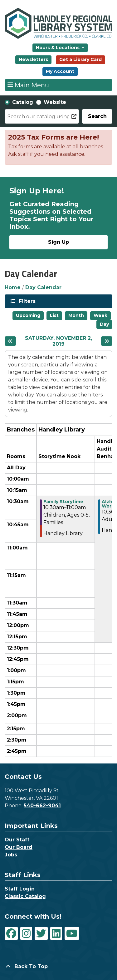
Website (55, 102)
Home (13, 287)
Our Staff (17, 840)
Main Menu (28, 85)
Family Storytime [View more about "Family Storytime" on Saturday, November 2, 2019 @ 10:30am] (63, 502)
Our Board (19, 847)
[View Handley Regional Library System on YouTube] (72, 933)
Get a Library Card (80, 59)
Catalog (23, 102)
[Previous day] (10, 341)
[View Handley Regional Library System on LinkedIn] (56, 933)
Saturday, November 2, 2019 (61, 341)
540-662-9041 (42, 806)
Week (100, 315)
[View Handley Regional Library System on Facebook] (11, 933)
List (54, 315)
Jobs (11, 855)
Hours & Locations (58, 48)
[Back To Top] (58, 967)
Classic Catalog (25, 896)
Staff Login (20, 889)
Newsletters (33, 59)
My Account (60, 71)
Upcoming (28, 315)
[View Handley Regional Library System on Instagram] (26, 933)
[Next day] (107, 341)
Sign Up (58, 242)
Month (76, 315)
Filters (27, 301)
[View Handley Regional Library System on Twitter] (41, 933)
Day (104, 324)
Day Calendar (43, 287)
